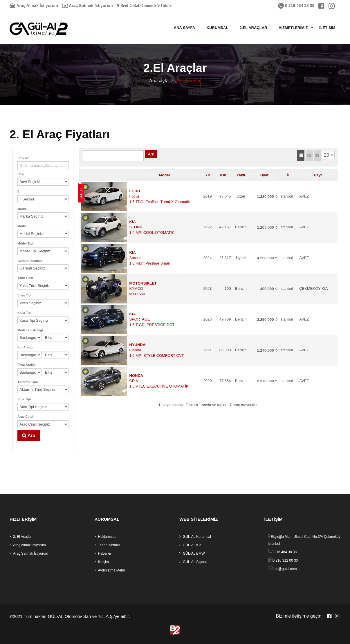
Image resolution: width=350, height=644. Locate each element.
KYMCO (136, 288)
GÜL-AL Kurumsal (197, 537)
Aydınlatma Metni (112, 570)
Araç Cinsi (25, 417)
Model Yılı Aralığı (30, 330)
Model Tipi (25, 243)
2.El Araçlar (254, 28)
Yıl (208, 175)
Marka (22, 209)
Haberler (105, 553)
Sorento (136, 258)
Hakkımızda (107, 537)
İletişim (327, 28)
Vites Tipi (25, 295)
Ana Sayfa (184, 28)
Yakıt (241, 175)
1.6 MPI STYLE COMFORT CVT (157, 356)
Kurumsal (217, 28)
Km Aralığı (25, 347)
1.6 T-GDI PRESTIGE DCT (152, 325)
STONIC (137, 227)
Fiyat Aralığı (27, 365)
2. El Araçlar (22, 537)
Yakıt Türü (25, 278)
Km (223, 175)
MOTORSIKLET (143, 283)
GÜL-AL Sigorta (195, 562)
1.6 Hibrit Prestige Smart (150, 263)
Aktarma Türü (28, 382)
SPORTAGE (140, 319)
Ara (29, 435)
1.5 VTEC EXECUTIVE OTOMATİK (159, 386)
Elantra (135, 350)
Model (22, 226)
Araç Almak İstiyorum (34, 6)
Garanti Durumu (30, 261)
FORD (135, 191)
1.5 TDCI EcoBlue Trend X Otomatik (160, 202)
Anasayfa (159, 81)
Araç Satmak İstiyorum (87, 6)
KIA (133, 222)
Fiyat (264, 175)
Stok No (24, 158)
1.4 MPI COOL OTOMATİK (152, 233)
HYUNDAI (138, 345)
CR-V (134, 381)
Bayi (21, 174)
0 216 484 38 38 (296, 6)
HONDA (136, 376)
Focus (135, 196)
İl (18, 191)
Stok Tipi (24, 399)
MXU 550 (137, 294)
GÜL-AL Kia (192, 545)
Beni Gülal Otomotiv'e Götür (145, 6)
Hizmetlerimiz (293, 28)
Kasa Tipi (25, 313)
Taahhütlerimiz (109, 545)
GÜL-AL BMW (194, 553)
